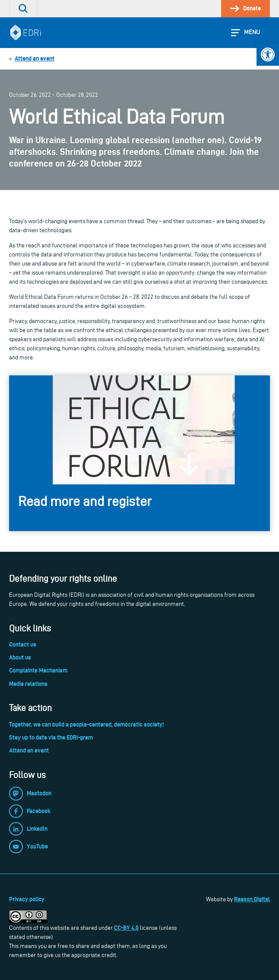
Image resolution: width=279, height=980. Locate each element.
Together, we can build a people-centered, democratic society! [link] (86, 724)
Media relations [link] (28, 684)
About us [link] (20, 657)
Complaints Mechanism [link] (38, 670)
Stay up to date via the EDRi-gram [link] (51, 737)
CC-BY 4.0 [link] (126, 928)
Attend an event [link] (29, 750)
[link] (268, 54)
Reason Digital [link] (252, 899)
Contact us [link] (23, 644)
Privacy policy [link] (27, 899)
